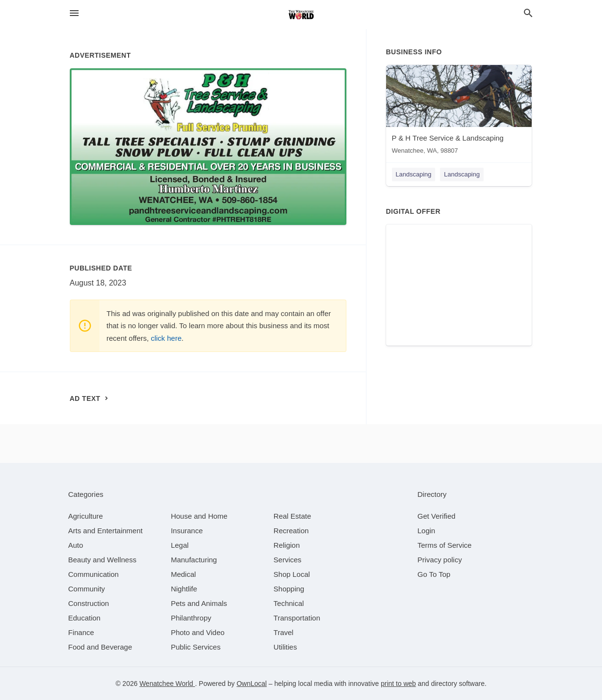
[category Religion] (287, 545)
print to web (398, 684)
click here (166, 338)
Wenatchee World (167, 684)
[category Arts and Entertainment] (106, 531)
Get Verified (437, 516)
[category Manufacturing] (194, 560)
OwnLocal (252, 684)
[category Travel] (284, 632)
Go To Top (434, 574)
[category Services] (288, 560)
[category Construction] (89, 603)
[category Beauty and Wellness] (103, 560)
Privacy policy (440, 560)
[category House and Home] (199, 516)
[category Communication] (94, 574)
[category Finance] (81, 632)
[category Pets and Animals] (199, 603)
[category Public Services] (196, 647)
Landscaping (414, 174)
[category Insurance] (187, 531)
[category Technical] (289, 603)
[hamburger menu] (74, 13)
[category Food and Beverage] (100, 647)
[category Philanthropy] (191, 618)
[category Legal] (180, 545)
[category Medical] (183, 574)
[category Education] (85, 618)
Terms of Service (445, 545)
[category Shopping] (289, 589)
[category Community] (87, 589)
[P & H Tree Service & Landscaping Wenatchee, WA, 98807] (459, 112)
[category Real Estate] (293, 516)
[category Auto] (76, 545)
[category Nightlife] (184, 589)
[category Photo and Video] (198, 632)
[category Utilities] (285, 647)
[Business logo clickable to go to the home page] (301, 15)
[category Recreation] (291, 531)
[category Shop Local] (292, 574)
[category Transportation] (297, 618)
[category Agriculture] (86, 516)
